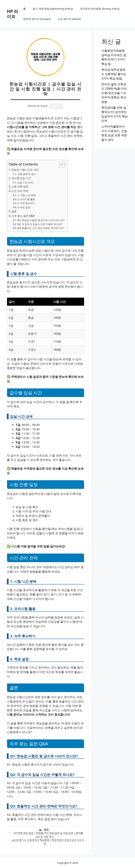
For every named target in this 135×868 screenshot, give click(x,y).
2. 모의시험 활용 (26, 199)
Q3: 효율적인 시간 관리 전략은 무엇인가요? (41, 228)
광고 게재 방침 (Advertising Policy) (53, 9)
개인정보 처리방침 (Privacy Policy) (100, 9)
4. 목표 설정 (24, 207)
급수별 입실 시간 (21, 178)
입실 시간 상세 (25, 182)
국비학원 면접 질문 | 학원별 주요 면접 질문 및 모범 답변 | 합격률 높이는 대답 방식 (48, 835)
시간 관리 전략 (20, 191)
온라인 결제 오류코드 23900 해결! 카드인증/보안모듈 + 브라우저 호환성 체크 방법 (114, 93)
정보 (46, 829)
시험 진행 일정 (20, 186)
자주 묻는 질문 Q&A (23, 216)
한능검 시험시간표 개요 (25, 170)
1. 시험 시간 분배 (26, 195)
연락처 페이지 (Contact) (37, 19)
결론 (14, 211)
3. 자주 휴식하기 (26, 203)
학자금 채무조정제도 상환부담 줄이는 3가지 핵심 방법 (114, 74)
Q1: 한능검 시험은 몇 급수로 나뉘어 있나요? (41, 220)
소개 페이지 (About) (69, 19)
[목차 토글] (60, 165)
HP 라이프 (13, 14)
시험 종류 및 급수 (27, 174)
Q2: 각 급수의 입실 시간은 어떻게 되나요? (40, 224)
